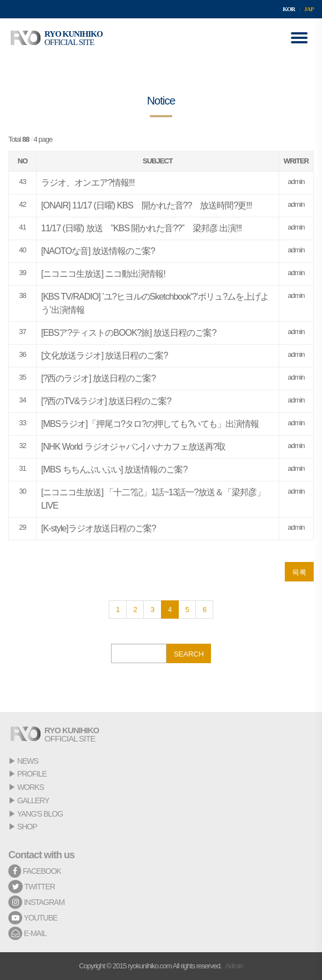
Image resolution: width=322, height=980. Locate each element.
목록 (299, 572)
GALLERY (33, 800)
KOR (289, 9)
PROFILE (32, 774)
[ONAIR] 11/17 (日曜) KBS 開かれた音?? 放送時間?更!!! (147, 205)
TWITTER (32, 887)
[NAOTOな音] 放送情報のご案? (98, 251)
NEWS (28, 761)
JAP (309, 9)
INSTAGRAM (36, 902)
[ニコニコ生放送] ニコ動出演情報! (103, 274)
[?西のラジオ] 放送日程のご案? (98, 378)
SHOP (27, 827)
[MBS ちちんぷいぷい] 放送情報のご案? (114, 469)
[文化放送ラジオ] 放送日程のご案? (104, 355)
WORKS (31, 787)
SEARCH (189, 654)
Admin (234, 966)
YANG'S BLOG (40, 814)
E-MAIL (27, 933)
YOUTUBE (33, 918)
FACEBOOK (35, 871)
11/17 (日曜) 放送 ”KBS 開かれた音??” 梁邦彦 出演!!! (141, 228)
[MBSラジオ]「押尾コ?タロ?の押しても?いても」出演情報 (150, 424)
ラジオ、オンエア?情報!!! (88, 183)
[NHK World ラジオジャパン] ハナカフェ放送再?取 (133, 447)
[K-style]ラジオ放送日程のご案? (99, 528)
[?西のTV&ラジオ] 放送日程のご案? (106, 401)
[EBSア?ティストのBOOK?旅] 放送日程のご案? (129, 333)
